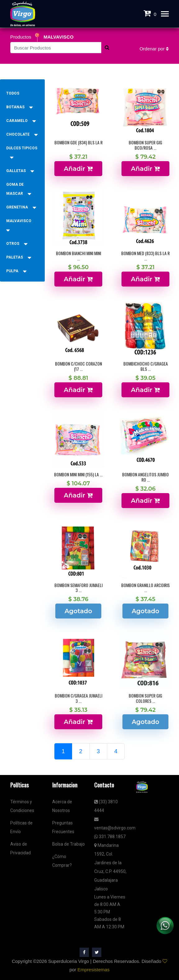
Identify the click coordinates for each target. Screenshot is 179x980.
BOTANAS (19, 107)
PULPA (16, 271)
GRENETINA (21, 207)
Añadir (78, 169)
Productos (21, 37)
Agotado (78, 611)
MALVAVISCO (59, 37)
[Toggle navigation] (165, 14)
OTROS (17, 244)
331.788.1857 (110, 837)
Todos (13, 93)
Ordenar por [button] (154, 49)
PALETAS (19, 257)
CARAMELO (21, 121)
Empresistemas (93, 970)
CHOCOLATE (22, 134)
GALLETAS (20, 171)
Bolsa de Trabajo (69, 844)
